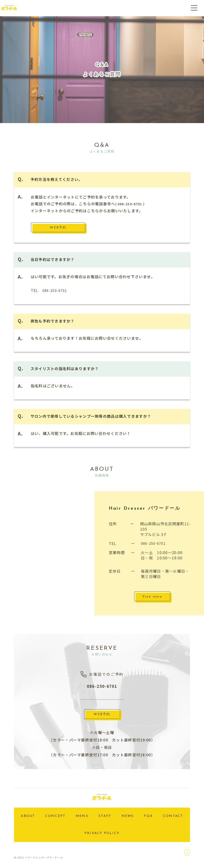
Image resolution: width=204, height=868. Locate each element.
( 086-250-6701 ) (132, 204)
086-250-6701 (56, 290)
